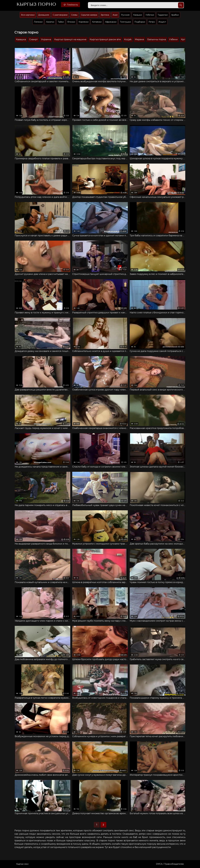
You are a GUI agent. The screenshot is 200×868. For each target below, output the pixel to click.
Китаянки (97, 22)
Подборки (140, 22)
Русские (125, 15)
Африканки (111, 22)
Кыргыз (36, 4)
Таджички (163, 15)
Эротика (105, 15)
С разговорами (60, 15)
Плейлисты (70, 5)
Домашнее (44, 15)
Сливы (74, 15)
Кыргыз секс (22, 864)
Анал (115, 15)
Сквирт (33, 39)
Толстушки (125, 22)
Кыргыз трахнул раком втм (105, 39)
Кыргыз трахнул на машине (70, 39)
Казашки (138, 15)
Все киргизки (28, 15)
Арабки (175, 15)
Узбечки (150, 15)
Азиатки (50, 22)
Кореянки (84, 22)
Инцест (162, 22)
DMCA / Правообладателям (170, 864)
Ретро (152, 22)
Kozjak (128, 39)
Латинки (38, 22)
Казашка (21, 39)
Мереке (139, 39)
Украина (46, 39)
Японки (71, 22)
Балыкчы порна (157, 39)
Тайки (61, 22)
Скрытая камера (89, 15)
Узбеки (173, 39)
